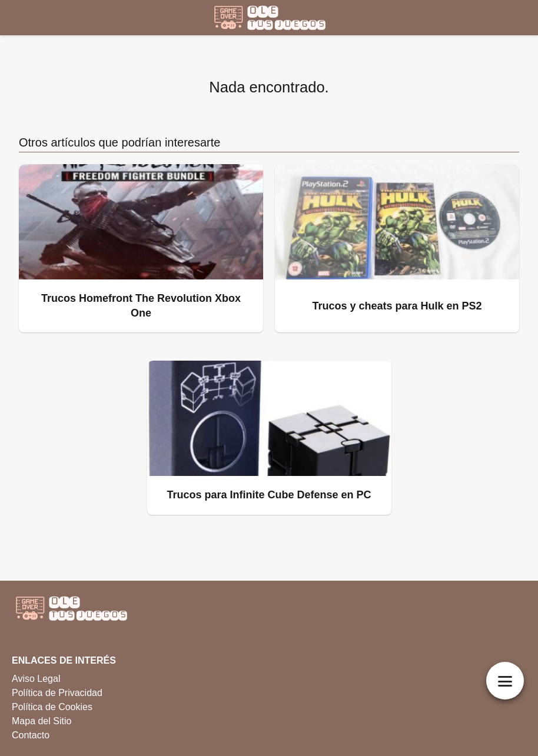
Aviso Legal (36, 679)
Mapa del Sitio (41, 721)
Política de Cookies (52, 707)
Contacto (31, 735)
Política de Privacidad (57, 693)
